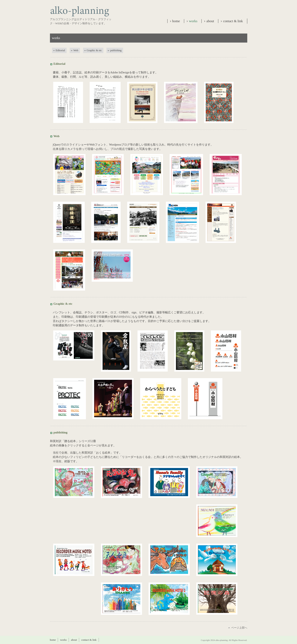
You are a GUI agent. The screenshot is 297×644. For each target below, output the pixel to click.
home (176, 21)
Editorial (60, 50)
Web (76, 50)
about (210, 21)
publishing (116, 50)
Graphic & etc (94, 50)
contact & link (233, 21)
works (193, 21)
